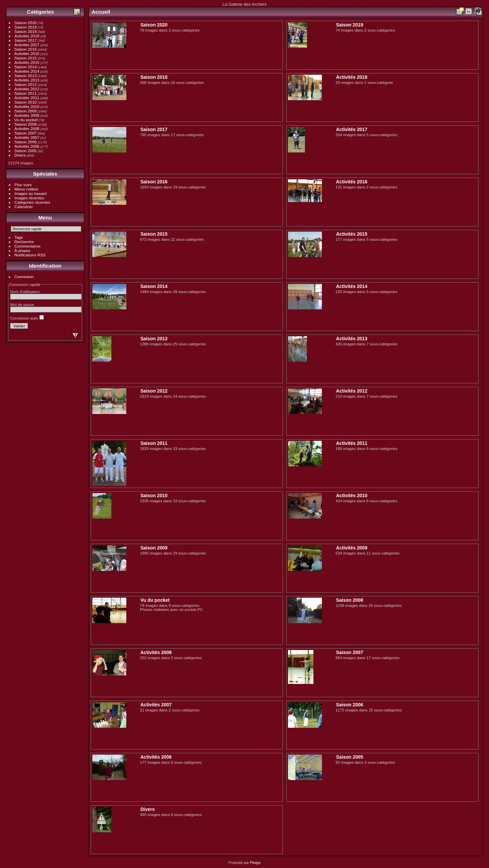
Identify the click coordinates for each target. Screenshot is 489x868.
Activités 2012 (27, 89)
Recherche (24, 242)
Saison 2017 (26, 40)
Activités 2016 (27, 53)
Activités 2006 (27, 146)
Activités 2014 (27, 71)
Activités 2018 (27, 36)
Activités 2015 (27, 62)
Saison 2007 (26, 133)
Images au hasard (31, 193)
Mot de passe (22, 304)
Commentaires (28, 246)
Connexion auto (27, 318)
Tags (19, 237)
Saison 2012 (26, 84)
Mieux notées (26, 189)
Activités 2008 (27, 129)
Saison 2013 (26, 76)
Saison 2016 (26, 49)
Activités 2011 (27, 98)
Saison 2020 (26, 23)
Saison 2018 (26, 31)
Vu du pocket (26, 120)
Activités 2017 (27, 45)
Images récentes (29, 198)
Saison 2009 (26, 111)
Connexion (24, 277)
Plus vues (23, 185)
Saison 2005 (26, 151)
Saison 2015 (26, 58)
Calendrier (24, 207)
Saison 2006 (26, 142)
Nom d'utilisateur (25, 292)
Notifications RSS (30, 255)
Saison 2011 (26, 93)
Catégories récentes (32, 202)
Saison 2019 (26, 27)
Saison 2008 (26, 124)
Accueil (101, 12)
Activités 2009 (27, 115)
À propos (23, 250)
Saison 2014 (26, 67)
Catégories (40, 12)
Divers (20, 155)
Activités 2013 (27, 80)
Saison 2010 (26, 102)
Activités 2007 (27, 137)
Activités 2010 (27, 106)
